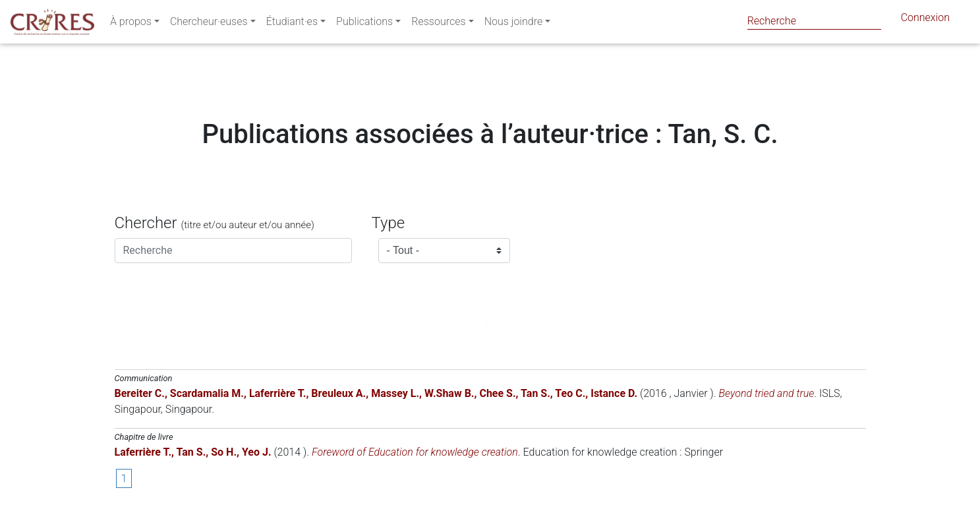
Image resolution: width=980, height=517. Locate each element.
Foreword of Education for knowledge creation (415, 452)
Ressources (438, 24)
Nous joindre (514, 24)
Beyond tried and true (767, 393)
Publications (364, 24)
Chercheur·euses (209, 24)
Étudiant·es (292, 24)
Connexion (925, 20)
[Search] (814, 21)
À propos (131, 24)
